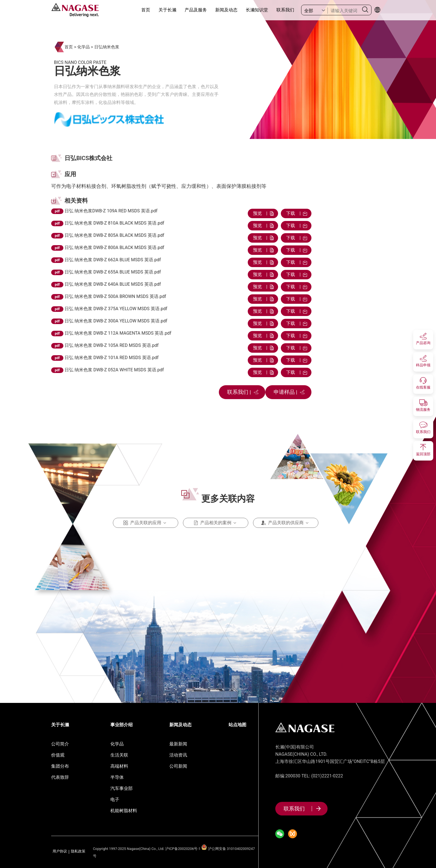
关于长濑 (167, 10)
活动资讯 (178, 755)
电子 (115, 799)
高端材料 (119, 766)
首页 (146, 10)
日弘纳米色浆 (107, 47)
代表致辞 (60, 777)
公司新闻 (178, 766)
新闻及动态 (226, 10)
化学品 (84, 47)
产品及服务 (196, 10)
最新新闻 (178, 744)
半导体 (117, 777)
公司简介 (60, 744)
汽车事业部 (122, 788)
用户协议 (60, 851)
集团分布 (60, 766)
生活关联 (119, 755)
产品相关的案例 (216, 523)
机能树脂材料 (124, 811)
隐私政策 (78, 851)
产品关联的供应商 (286, 523)
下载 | (296, 213)
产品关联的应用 (146, 523)
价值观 (58, 755)
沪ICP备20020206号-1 (183, 849)
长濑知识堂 (257, 10)
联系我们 (285, 10)
